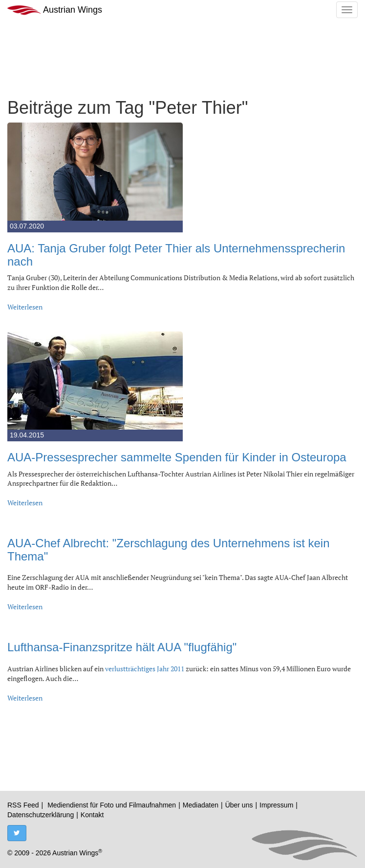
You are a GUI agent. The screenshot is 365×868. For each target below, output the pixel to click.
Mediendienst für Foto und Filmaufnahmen (112, 805)
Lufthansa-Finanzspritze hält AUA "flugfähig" (122, 647)
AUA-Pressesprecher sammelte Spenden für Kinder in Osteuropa (177, 457)
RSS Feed (23, 805)
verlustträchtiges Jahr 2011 (145, 669)
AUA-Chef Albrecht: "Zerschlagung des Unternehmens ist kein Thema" (169, 549)
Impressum (276, 805)
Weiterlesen (25, 307)
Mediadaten (201, 805)
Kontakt (92, 815)
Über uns (239, 805)
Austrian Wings (55, 10)
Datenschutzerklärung (41, 815)
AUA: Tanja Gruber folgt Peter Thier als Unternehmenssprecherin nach (176, 255)
